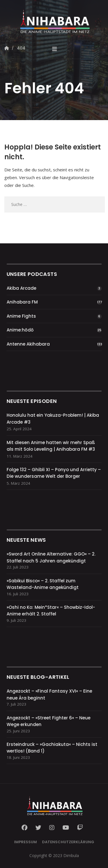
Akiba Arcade (21, 288)
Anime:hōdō (20, 330)
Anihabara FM (22, 302)
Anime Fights (21, 316)
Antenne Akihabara (28, 344)
